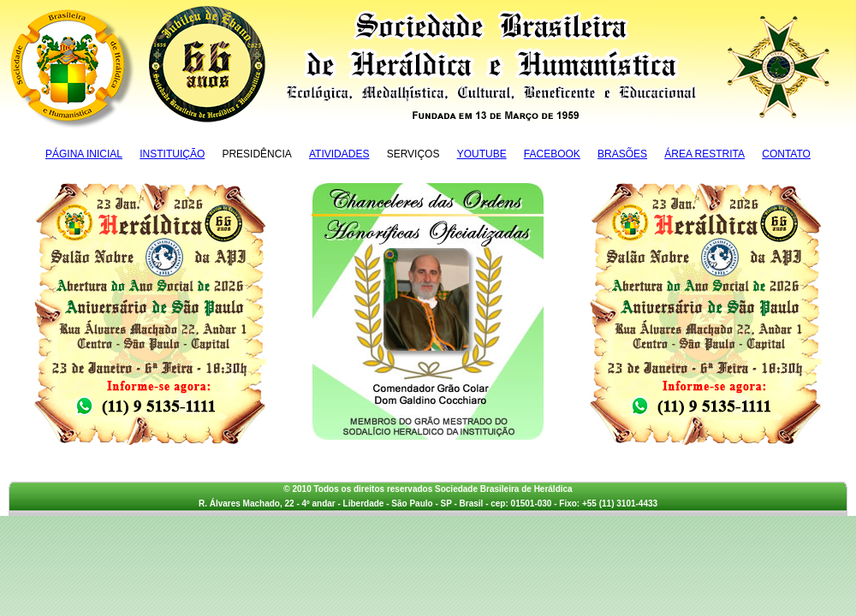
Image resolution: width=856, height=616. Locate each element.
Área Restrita (704, 154)
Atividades (339, 154)
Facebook (552, 154)
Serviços (413, 154)
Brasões (622, 154)
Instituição (172, 154)
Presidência (256, 154)
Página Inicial (84, 154)
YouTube (482, 154)
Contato (786, 154)
